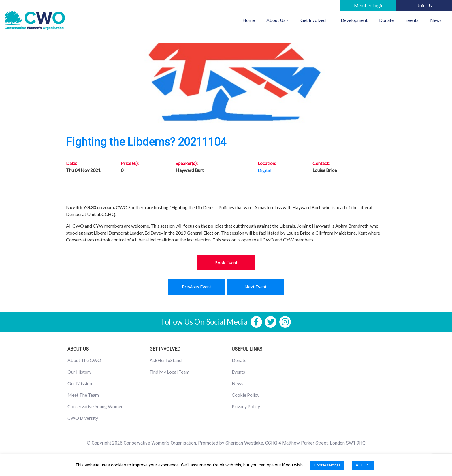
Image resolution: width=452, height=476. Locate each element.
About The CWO (84, 360)
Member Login (369, 5)
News (436, 20)
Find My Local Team (169, 372)
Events (412, 20)
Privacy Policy (246, 406)
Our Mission (80, 383)
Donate (386, 20)
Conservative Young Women (95, 406)
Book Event (226, 262)
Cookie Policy (246, 395)
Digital (264, 170)
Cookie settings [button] (327, 465)
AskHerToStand (166, 360)
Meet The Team (83, 395)
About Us (276, 20)
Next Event (256, 287)
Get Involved (313, 20)
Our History (79, 372)
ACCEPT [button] (363, 465)
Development (354, 20)
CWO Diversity (83, 418)
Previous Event (197, 287)
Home (252, 20)
